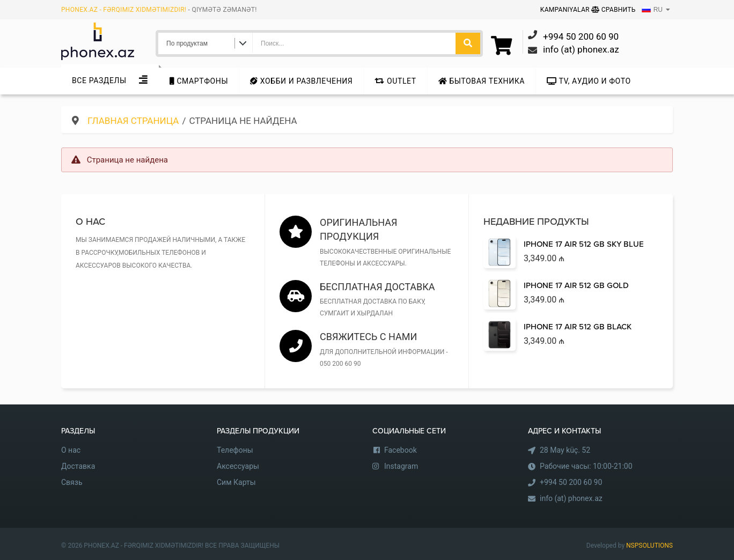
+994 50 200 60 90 (571, 482)
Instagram (401, 466)
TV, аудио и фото (589, 81)
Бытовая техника (482, 81)
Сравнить (614, 10)
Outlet (395, 81)
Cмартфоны (199, 81)
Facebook (401, 450)
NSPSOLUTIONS (649, 546)
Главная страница (133, 121)
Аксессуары (238, 466)
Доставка (78, 466)
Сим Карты (236, 482)
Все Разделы (99, 80)
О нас (71, 450)
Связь (72, 482)
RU (652, 10)
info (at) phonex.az (571, 498)
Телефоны (235, 450)
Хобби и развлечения (301, 81)
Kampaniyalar (566, 10)
